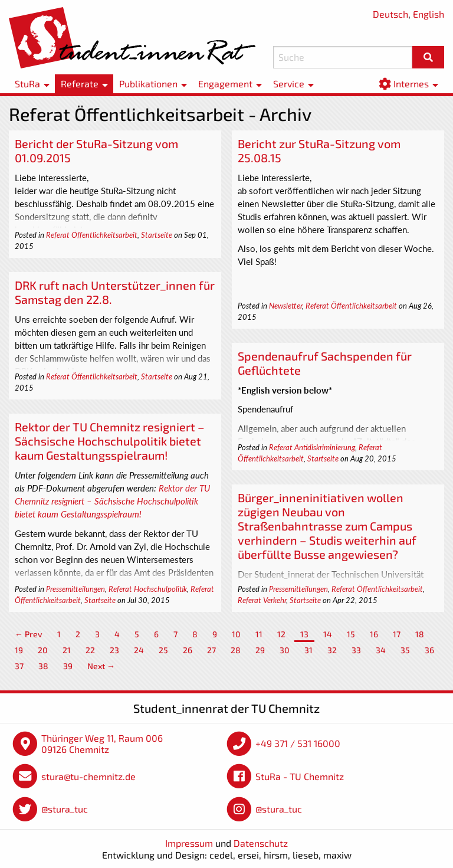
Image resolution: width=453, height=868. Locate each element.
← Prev (29, 634)
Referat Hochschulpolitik (148, 589)
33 (356, 650)
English (429, 14)
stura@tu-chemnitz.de (88, 776)
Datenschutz (261, 843)
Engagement (225, 83)
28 (236, 650)
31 (308, 650)
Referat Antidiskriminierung (312, 447)
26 (188, 650)
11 (259, 634)
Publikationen (148, 83)
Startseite (157, 235)
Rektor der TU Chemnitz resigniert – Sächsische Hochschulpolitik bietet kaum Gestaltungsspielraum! (110, 441)
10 (236, 634)
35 (405, 650)
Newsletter (285, 306)
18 (420, 634)
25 (163, 650)
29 (260, 650)
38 (43, 666)
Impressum (189, 843)
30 (285, 650)
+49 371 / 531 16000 (298, 743)
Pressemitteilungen (75, 589)
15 (351, 634)
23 (114, 650)
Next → (101, 666)
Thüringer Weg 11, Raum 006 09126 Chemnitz (102, 744)
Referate (80, 83)
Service (289, 83)
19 (19, 650)
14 (328, 634)
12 (281, 634)
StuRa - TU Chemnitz (300, 776)
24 (139, 650)
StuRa (27, 83)
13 (304, 634)
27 (211, 650)
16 (374, 634)
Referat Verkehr (262, 600)
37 (19, 666)
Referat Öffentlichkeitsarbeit (92, 235)
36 (429, 650)
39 (68, 666)
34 (381, 650)
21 (67, 650)
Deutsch (390, 14)
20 (43, 650)
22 (90, 650)
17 (397, 634)
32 (332, 650)
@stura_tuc (65, 809)
